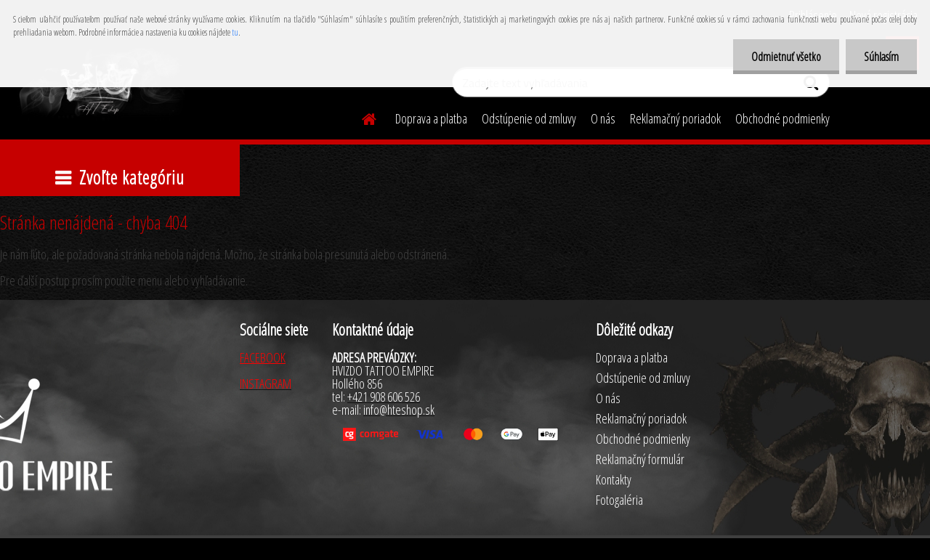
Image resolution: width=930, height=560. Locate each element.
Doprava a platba (431, 118)
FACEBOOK (263, 357)
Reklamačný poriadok (675, 118)
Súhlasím (881, 57)
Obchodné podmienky (783, 118)
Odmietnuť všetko (786, 57)
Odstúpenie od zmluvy (529, 118)
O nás (603, 118)
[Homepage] (360, 117)
